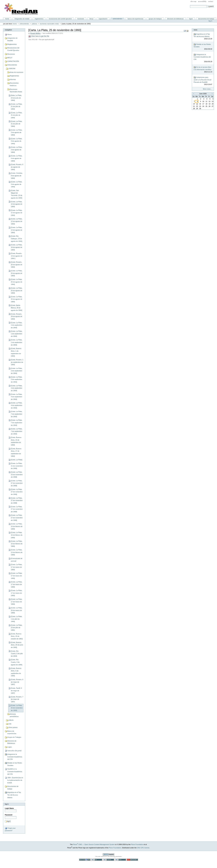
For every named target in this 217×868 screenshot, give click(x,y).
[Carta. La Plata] (17, 460)
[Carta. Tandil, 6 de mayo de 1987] (16, 691)
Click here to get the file (39, 36)
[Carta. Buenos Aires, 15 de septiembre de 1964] (16, 441)
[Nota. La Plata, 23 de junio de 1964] (16, 98)
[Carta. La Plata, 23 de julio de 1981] (17, 628)
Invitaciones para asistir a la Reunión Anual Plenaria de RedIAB (203, 81)
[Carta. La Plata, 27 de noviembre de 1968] (17, 483)
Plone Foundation (137, 844)
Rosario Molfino (36, 33)
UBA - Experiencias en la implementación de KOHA (15, 780)
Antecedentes (117, 19)
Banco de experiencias (135, 19)
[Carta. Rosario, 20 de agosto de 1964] (17, 265)
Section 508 (85, 860)
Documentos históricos (14, 84)
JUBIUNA (34, 24)
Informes (13, 79)
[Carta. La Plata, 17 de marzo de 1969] (17, 567)
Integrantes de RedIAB (22, 19)
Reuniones (81, 19)
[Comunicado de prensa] (17, 560)
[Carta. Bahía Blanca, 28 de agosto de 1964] (17, 308)
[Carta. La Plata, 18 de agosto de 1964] (17, 247)
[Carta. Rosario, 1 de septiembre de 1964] (17, 362)
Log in (210, 21)
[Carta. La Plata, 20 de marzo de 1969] (17, 610)
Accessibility (202, 1)
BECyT (91, 19)
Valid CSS (120, 860)
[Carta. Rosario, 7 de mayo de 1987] (17, 699)
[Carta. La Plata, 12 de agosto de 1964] (17, 213)
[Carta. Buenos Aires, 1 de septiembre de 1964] (16, 352)
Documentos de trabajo (206, 19)
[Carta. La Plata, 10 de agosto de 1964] (17, 204)
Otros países (13, 727)
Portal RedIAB (21, 9)
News (195, 30)
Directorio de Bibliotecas (175, 19)
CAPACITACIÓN (103, 19)
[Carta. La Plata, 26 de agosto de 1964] (17, 299)
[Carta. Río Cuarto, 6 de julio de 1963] (17, 654)
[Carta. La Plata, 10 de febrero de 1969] (17, 526)
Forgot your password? (10, 829)
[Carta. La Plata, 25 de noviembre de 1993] (17, 708)
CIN (10, 724)
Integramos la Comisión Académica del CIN (15, 757)
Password (9, 815)
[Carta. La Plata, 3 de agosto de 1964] (17, 132)
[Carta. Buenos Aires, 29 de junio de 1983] (17, 645)
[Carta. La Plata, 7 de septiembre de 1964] (17, 414)
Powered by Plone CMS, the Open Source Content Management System (108, 854)
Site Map (193, 1)
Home (7, 19)
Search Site (190, 5)
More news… (208, 89)
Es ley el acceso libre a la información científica (203, 70)
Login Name (9, 808)
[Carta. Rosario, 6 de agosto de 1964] (17, 167)
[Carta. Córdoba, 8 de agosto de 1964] (17, 176)
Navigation (8, 30)
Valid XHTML (108, 860)
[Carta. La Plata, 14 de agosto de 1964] (17, 230)
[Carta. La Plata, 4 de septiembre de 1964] (17, 388)
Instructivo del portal (14, 751)
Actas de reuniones (16, 72)
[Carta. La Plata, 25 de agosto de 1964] (17, 273)
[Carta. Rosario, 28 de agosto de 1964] (17, 316)
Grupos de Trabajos (155, 19)
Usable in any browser (132, 860)
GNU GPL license (143, 848)
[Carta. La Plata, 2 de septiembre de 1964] (17, 371)
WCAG (97, 860)
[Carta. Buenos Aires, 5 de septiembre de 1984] (16, 672)
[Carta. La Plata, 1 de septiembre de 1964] (17, 325)
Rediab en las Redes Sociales (15, 764)
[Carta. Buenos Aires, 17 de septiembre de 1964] (16, 452)
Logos (191, 19)
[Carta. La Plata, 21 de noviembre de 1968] (17, 466)
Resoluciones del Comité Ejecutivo (60, 19)
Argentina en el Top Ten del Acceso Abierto (14, 795)
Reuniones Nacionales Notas (49, 24)
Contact (211, 1)
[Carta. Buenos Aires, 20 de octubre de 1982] (17, 636)
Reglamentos (39, 19)
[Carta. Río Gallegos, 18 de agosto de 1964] (17, 239)
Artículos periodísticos (14, 715)
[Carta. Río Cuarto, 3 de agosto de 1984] (17, 662)
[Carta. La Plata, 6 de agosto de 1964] (17, 158)
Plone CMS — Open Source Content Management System (94, 844)
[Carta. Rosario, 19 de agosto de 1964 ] (17, 256)
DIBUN (11, 720)
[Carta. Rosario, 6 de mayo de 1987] (17, 682)
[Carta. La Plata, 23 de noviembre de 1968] (17, 475)
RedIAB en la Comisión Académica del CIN (15, 771)
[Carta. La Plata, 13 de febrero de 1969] (17, 552)
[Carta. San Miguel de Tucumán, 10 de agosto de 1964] (17, 194)
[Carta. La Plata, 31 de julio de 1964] (17, 106)
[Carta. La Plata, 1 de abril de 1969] (17, 619)
